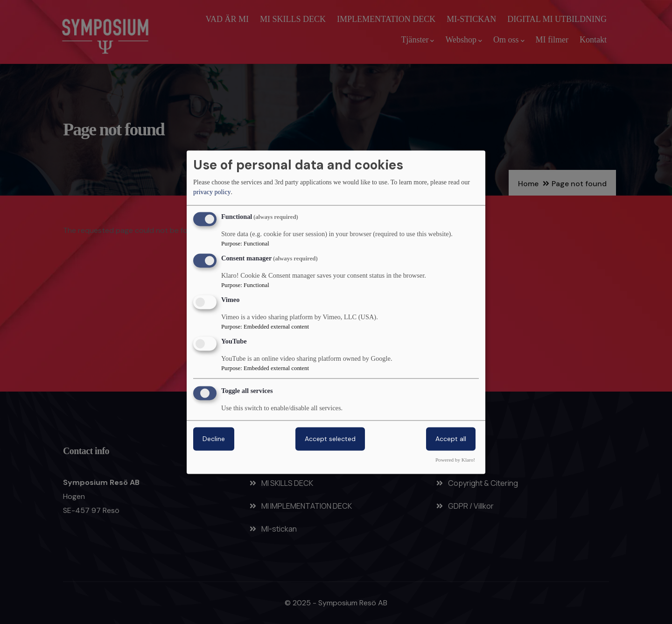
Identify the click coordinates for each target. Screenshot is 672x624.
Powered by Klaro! (455, 460)
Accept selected (330, 439)
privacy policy (212, 193)
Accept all (451, 439)
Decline (214, 439)
